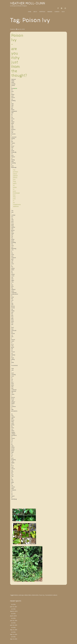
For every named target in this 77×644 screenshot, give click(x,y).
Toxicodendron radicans (51, 595)
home (30, 12)
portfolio (42, 12)
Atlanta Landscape (19, 595)
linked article (35, 595)
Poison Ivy (42, 595)
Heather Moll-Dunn (28, 3)
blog (63, 12)
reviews (50, 12)
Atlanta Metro (28, 595)
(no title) (13, 604)
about (35, 12)
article (16, 88)
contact (57, 12)
